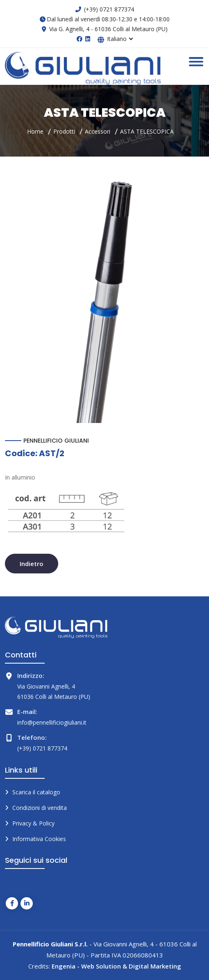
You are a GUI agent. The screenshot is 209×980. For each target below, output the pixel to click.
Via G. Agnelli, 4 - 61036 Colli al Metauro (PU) (108, 29)
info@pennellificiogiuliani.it (52, 722)
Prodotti (64, 131)
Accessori (98, 131)
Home (35, 131)
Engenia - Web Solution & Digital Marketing (116, 966)
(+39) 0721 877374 (109, 9)
